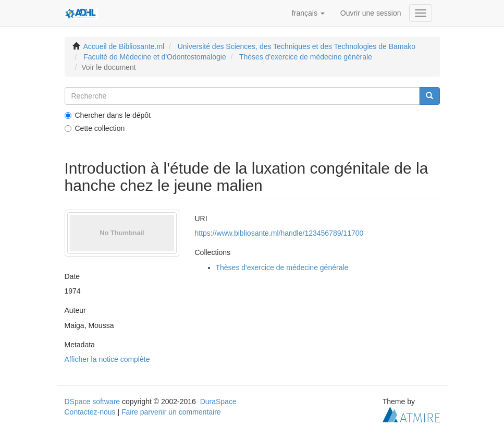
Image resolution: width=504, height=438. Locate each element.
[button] (308, 13)
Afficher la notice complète (107, 359)
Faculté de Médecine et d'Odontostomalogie (155, 57)
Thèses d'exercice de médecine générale (306, 57)
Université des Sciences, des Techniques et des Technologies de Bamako (297, 46)
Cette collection (95, 128)
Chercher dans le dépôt (108, 115)
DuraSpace (218, 401)
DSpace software (93, 401)
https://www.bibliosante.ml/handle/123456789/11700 (279, 233)
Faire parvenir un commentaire (171, 412)
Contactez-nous (90, 412)
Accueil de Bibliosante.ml (124, 46)
